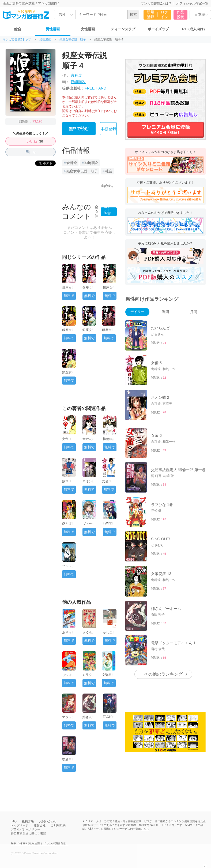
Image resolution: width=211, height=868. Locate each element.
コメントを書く (107, 212)
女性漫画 (88, 29)
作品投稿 (180, 14)
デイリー (137, 312)
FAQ (14, 821)
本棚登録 (108, 129)
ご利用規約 (58, 825)
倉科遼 (76, 75)
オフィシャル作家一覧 (192, 3)
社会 (109, 171)
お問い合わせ (48, 821)
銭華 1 (67, 481)
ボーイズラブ (158, 29)
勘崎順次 (78, 82)
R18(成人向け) (193, 29)
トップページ (20, 825)
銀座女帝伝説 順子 (73, 40)
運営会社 (40, 825)
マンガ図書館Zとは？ (156, 3)
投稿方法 (28, 821)
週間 (165, 312)
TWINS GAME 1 (109, 525)
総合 (18, 29)
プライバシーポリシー (25, 829)
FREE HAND (95, 88)
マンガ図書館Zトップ (17, 40)
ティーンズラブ (123, 29)
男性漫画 (53, 29)
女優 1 (107, 481)
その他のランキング (163, 674)
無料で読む (79, 129)
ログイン (164, 14)
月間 (194, 312)
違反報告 (107, 186)
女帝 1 (67, 439)
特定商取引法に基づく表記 (28, 833)
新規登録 (150, 14)
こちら (145, 829)
